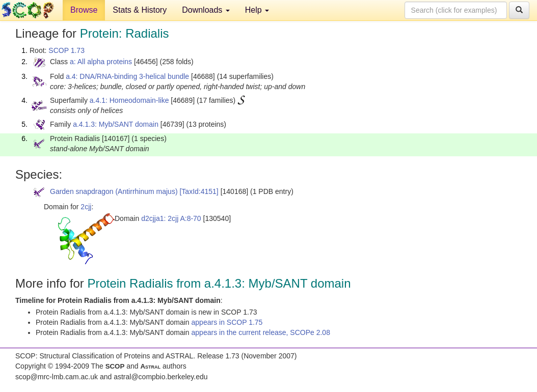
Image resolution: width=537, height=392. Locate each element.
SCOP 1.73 (66, 50)
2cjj (86, 207)
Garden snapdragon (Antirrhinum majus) (114, 191)
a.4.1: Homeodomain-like (129, 100)
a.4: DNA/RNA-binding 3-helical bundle (127, 76)
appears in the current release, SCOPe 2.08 (261, 332)
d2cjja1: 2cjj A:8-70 (171, 218)
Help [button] (257, 10)
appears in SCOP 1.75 (227, 322)
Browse (84, 10)
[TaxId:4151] (199, 191)
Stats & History (140, 10)
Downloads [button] (206, 10)
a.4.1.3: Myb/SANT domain (116, 124)
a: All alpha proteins (101, 62)
